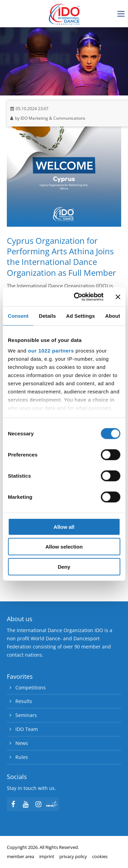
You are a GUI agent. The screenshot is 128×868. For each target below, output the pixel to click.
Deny (64, 566)
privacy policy (73, 856)
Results (24, 701)
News (22, 743)
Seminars (26, 715)
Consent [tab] (18, 316)
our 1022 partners (51, 351)
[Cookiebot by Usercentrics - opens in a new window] (77, 297)
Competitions (31, 687)
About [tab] (113, 316)
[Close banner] (118, 297)
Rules (22, 757)
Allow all (64, 527)
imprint (47, 856)
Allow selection (64, 547)
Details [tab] (47, 316)
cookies (100, 856)
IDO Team (27, 729)
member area (20, 856)
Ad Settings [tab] (81, 316)
